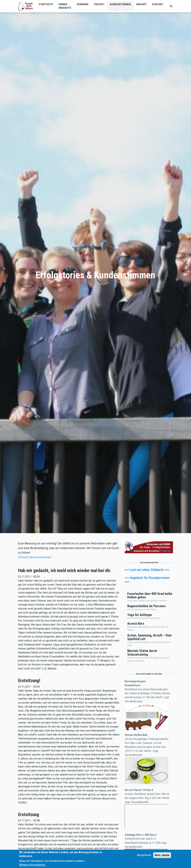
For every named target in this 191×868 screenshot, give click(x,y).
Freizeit (99, 4)
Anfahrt (141, 4)
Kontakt (158, 4)
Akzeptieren (144, 855)
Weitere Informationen (32, 865)
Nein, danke (162, 855)
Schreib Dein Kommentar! (35, 557)
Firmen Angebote (65, 6)
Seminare (83, 4)
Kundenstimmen (120, 4)
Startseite (46, 4)
